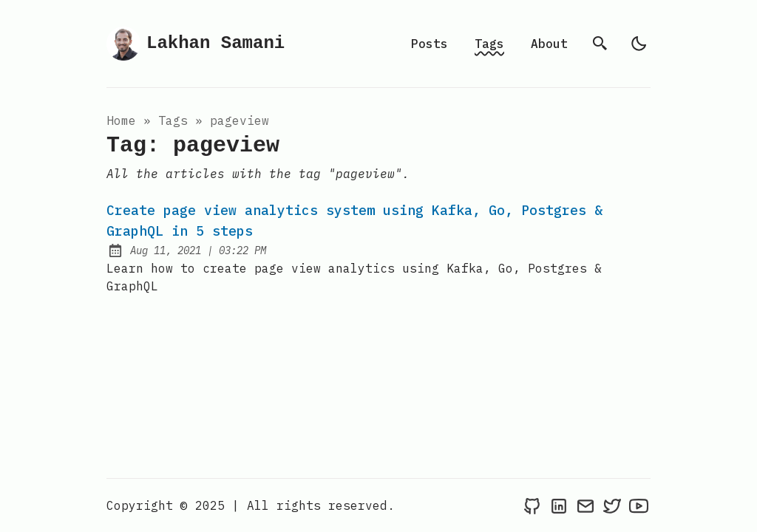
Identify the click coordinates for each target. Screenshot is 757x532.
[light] (639, 44)
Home (121, 120)
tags (173, 120)
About (549, 44)
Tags (489, 44)
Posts (430, 44)
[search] (600, 44)
